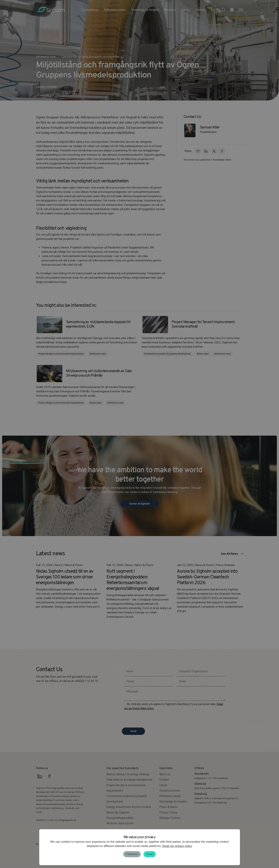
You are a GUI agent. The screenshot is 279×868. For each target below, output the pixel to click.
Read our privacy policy (177, 846)
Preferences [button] (132, 854)
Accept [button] (150, 854)
